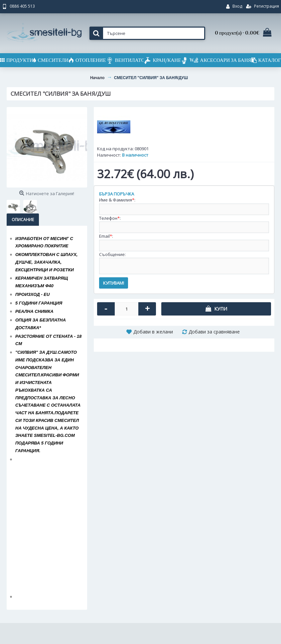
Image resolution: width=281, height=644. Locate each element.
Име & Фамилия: (117, 200)
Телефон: (110, 218)
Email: (106, 236)
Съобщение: (112, 254)
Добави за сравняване (214, 332)
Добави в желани (153, 332)
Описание (23, 220)
